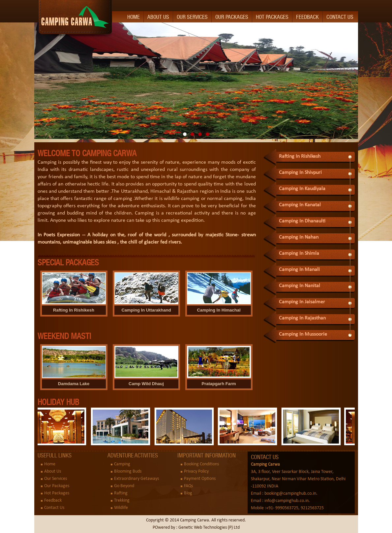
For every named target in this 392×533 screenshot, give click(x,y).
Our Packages (232, 17)
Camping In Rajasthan (302, 318)
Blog (188, 493)
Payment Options (200, 479)
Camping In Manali (299, 270)
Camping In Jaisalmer (302, 302)
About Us (158, 17)
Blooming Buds (128, 471)
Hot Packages (272, 17)
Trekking (122, 500)
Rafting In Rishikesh (300, 156)
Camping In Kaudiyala (302, 189)
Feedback (307, 17)
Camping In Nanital (300, 286)
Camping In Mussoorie (303, 334)
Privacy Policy (196, 471)
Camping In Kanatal (300, 205)
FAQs (188, 486)
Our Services (192, 17)
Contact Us (340, 17)
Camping (122, 464)
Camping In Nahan (299, 237)
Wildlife (121, 508)
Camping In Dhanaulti (302, 221)
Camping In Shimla (299, 253)
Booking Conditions (201, 464)
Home (134, 17)
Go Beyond (124, 486)
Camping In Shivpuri (300, 173)
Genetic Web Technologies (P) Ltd (209, 528)
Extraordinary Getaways (136, 479)
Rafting (121, 493)
